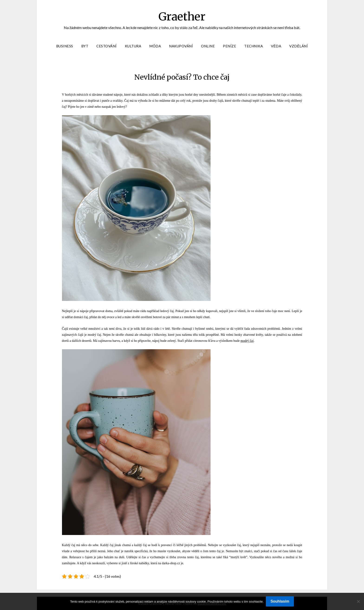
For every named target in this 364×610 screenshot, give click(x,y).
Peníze (229, 46)
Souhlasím (280, 601)
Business (65, 46)
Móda (155, 46)
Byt (85, 46)
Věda (276, 46)
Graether (182, 16)
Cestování (107, 46)
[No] (358, 601)
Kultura (133, 46)
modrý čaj (247, 341)
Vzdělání (299, 46)
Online (208, 46)
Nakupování (181, 46)
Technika (253, 46)
